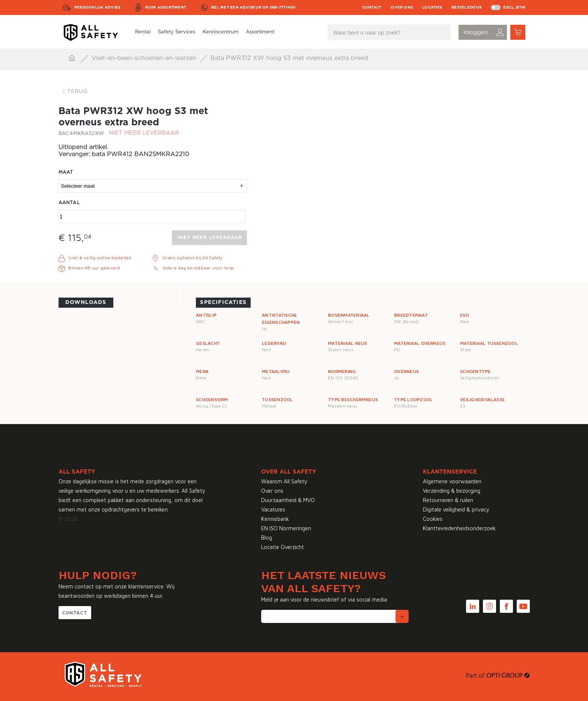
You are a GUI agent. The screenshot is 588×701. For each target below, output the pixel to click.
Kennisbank (275, 519)
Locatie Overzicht (283, 547)
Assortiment (260, 32)
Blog (267, 538)
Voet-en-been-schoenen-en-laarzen (145, 58)
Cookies (433, 519)
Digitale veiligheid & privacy (456, 509)
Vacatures (273, 509)
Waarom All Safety (284, 481)
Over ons (402, 8)
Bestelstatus (466, 8)
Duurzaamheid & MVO (288, 500)
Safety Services (177, 32)
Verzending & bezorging (452, 491)
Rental (143, 32)
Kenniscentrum (220, 32)
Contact (372, 8)
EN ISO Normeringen (286, 528)
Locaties (432, 8)
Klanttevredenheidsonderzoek (459, 528)
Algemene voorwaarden (452, 481)
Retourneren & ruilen (448, 500)
